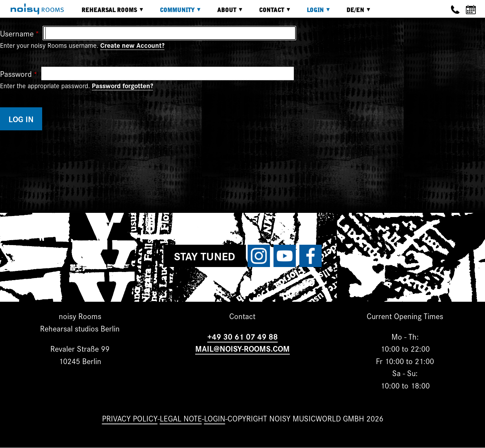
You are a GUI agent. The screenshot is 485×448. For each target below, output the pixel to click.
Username (17, 33)
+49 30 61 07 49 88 (242, 336)
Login (314, 13)
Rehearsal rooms (108, 13)
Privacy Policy (130, 418)
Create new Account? (132, 45)
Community (175, 13)
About (225, 13)
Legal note (181, 418)
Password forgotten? (122, 85)
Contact (270, 13)
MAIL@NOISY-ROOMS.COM (242, 348)
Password (16, 73)
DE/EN (354, 13)
